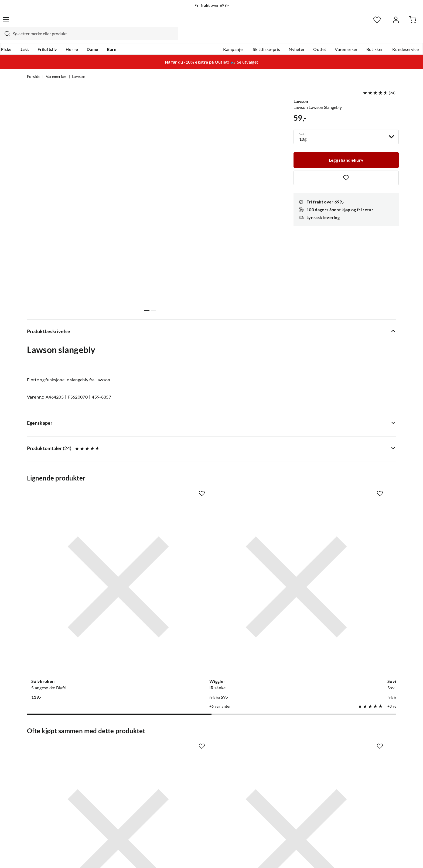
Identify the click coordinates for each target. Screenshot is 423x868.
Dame (118, 38)
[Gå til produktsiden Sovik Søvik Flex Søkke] (259, 433)
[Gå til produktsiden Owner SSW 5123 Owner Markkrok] (68, 599)
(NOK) (39, 857)
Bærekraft (191, 764)
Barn (137, 38)
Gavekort (113, 730)
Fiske (32, 38)
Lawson (79, 66)
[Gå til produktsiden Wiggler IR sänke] (164, 433)
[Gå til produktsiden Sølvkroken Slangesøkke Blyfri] (68, 433)
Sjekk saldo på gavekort (50, 747)
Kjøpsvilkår (365, 857)
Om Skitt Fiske (195, 721)
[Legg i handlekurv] (346, 148)
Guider (34, 730)
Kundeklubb (193, 781)
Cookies (389, 857)
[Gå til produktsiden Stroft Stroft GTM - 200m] (259, 599)
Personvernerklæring (330, 857)
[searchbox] (211, 23)
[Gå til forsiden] (52, 23)
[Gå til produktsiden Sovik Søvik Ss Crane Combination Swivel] (164, 599)
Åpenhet (189, 773)
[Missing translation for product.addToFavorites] (346, 167)
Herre (98, 38)
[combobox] (206, 23)
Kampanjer (207, 38)
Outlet (293, 38)
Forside (34, 66)
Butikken (348, 38)
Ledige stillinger (196, 730)
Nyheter (270, 38)
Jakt (51, 38)
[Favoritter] (344, 23)
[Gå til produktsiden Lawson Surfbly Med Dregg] (355, 433)
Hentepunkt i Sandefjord (51, 738)
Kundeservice (378, 38)
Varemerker (319, 38)
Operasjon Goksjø (198, 756)
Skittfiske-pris (239, 38)
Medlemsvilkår (195, 790)
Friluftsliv (73, 38)
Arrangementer (196, 747)
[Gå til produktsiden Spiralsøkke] (355, 599)
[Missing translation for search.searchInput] (122, 23)
